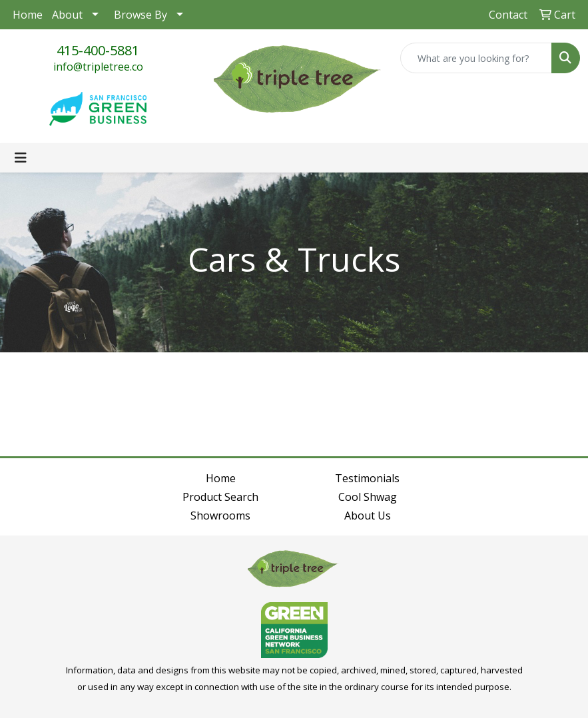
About (67, 15)
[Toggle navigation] (21, 158)
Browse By (141, 15)
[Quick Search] (476, 58)
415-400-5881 (98, 50)
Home (28, 15)
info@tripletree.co (98, 67)
